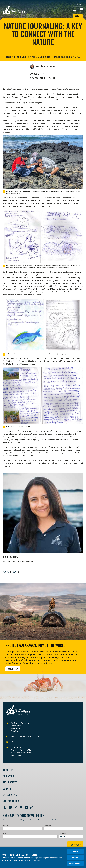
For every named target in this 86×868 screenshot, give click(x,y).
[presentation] (20, 844)
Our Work (8, 776)
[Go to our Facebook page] (4, 806)
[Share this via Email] (41, 78)
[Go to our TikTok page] (31, 806)
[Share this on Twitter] (50, 78)
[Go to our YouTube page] (20, 806)
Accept (75, 851)
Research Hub (11, 801)
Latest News (10, 795)
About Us (8, 770)
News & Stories (22, 57)
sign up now (75, 845)
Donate (78, 16)
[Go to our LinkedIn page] (26, 806)
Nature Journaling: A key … (67, 57)
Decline (75, 857)
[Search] (74, 10)
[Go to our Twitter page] (15, 806)
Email (15, 572)
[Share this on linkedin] (54, 78)
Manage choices (75, 863)
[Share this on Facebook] (45, 78)
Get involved (10, 782)
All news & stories (41, 57)
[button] (82, 10)
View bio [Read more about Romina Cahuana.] (6, 572)
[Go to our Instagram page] (9, 806)
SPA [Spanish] (80, 4)
